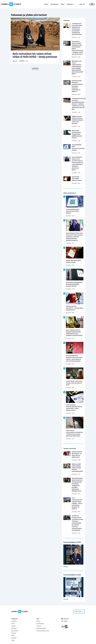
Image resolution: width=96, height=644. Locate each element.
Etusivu (46, 4)
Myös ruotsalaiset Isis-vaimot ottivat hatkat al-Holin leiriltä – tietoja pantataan (35, 55)
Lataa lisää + (35, 68)
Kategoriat (71, 4)
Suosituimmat (54, 4)
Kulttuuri (14, 633)
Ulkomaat (15, 61)
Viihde (13, 640)
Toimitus (39, 626)
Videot (63, 4)
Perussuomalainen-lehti (43, 631)
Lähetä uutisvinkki (41, 628)
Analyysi (13, 626)
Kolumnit (14, 638)
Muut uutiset (15, 631)
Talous (13, 624)
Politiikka (14, 621)
